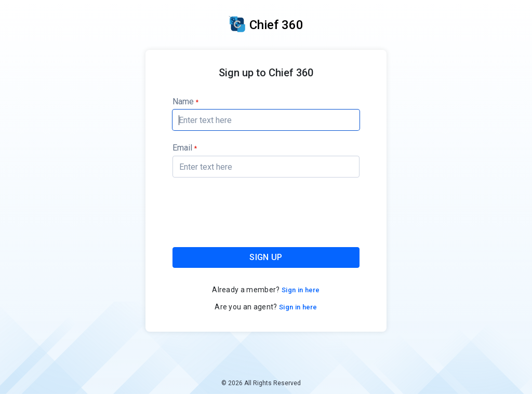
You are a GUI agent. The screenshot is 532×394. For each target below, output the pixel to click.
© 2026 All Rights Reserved (261, 383)
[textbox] (266, 120)
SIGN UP (266, 257)
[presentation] (267, 214)
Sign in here (300, 290)
